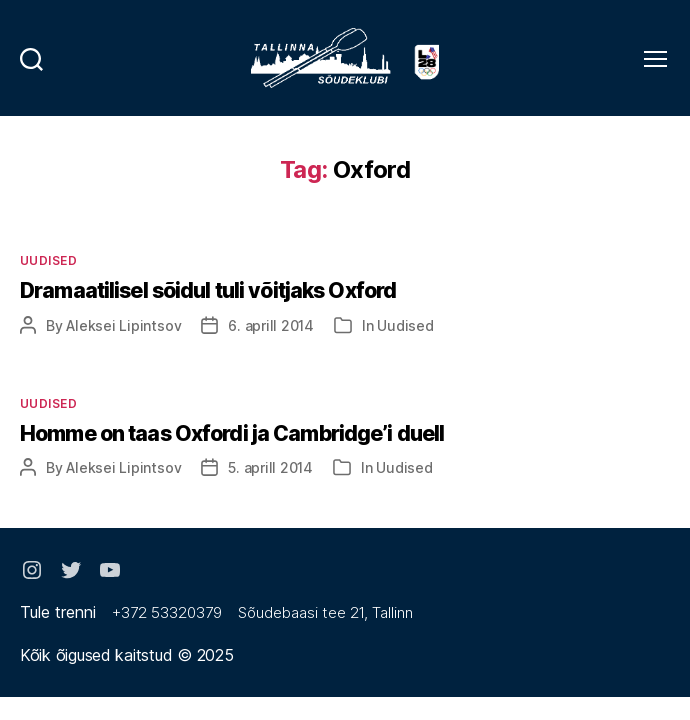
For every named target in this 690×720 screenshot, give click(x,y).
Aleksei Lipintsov (123, 325)
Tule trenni (58, 612)
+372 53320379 (167, 612)
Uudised (48, 260)
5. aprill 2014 (270, 467)
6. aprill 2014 (271, 325)
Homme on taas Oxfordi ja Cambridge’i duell (232, 433)
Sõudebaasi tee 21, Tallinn (325, 612)
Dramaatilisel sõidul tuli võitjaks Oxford (208, 290)
